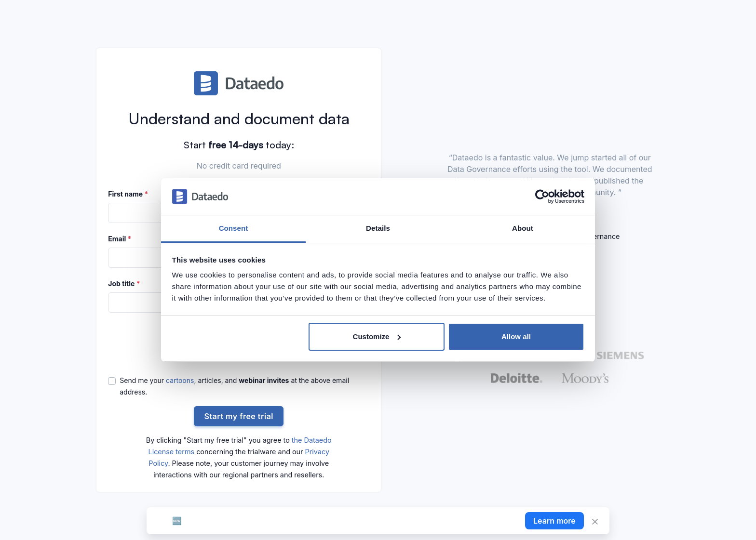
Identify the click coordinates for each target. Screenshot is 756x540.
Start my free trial (239, 416)
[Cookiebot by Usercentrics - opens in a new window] (542, 197)
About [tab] (523, 228)
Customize (377, 336)
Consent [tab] (234, 228)
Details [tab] (378, 228)
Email (120, 239)
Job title (124, 283)
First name (128, 194)
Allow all (516, 336)
